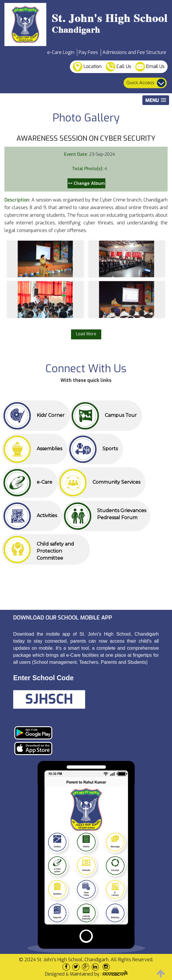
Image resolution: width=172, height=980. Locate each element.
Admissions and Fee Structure (134, 52)
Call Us (118, 67)
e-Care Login (61, 52)
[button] (156, 100)
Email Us (150, 67)
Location (87, 67)
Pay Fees (88, 52)
